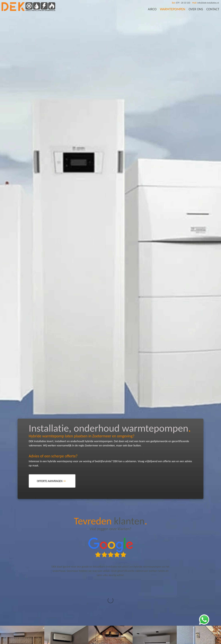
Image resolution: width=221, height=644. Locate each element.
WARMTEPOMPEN (173, 9)
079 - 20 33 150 (181, 3)
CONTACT (213, 9)
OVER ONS (196, 9)
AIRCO (152, 9)
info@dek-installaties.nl (206, 3)
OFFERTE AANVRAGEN (51, 481)
